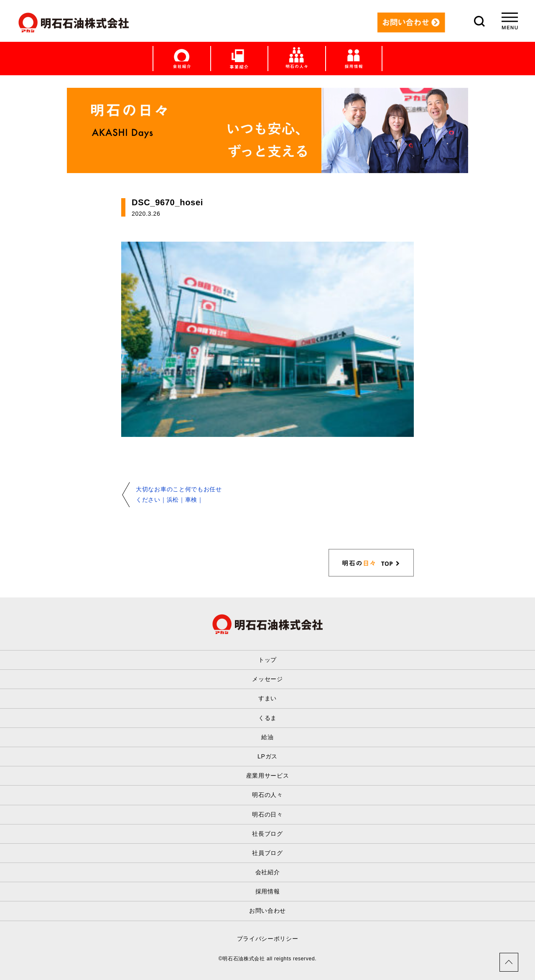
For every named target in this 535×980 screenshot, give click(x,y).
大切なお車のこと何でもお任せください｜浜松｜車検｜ (179, 494)
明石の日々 (267, 814)
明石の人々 (267, 795)
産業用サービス (268, 776)
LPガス (267, 756)
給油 (267, 737)
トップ (267, 660)
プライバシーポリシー (268, 939)
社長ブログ (267, 834)
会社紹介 (268, 872)
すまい (267, 698)
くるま (267, 718)
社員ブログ (267, 853)
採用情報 (268, 891)
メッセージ (267, 679)
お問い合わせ (267, 911)
